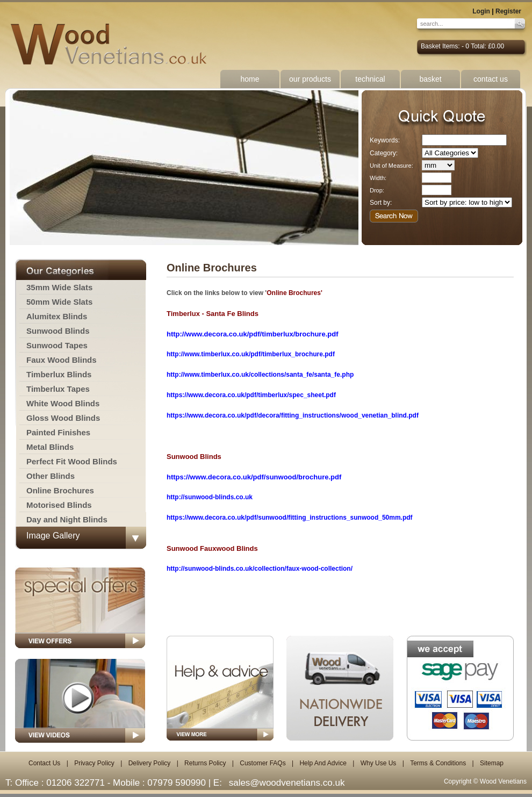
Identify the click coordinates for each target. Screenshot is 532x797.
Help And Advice (323, 763)
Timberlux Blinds (59, 374)
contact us (491, 79)
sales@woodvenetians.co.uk (287, 783)
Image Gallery (53, 536)
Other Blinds (51, 476)
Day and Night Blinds (67, 519)
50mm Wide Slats (59, 302)
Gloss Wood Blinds (63, 418)
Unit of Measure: (391, 166)
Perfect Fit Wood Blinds (72, 461)
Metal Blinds (50, 447)
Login (481, 11)
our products (310, 79)
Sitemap (492, 763)
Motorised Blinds (59, 505)
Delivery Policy (150, 763)
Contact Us (44, 763)
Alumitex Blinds (57, 316)
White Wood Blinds (63, 403)
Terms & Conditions (438, 763)
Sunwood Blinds (58, 331)
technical (370, 79)
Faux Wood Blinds (62, 360)
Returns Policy (205, 763)
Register (508, 11)
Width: (378, 178)
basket (430, 79)
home (250, 79)
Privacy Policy (94, 763)
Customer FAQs (263, 763)
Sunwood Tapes (57, 345)
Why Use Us (379, 763)
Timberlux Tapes (58, 389)
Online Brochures (60, 490)
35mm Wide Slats (59, 287)
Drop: (377, 190)
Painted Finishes (58, 432)
